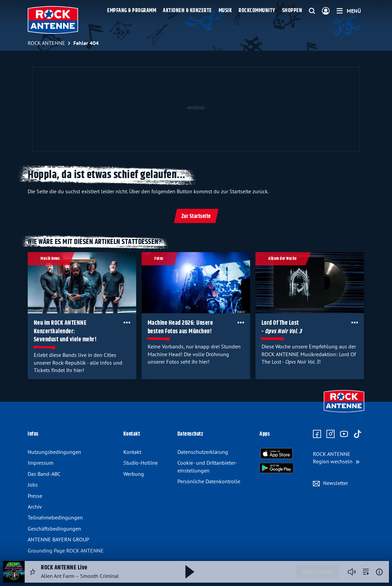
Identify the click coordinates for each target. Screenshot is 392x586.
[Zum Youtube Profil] (344, 434)
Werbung (134, 474)
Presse (35, 496)
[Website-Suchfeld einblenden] (312, 11)
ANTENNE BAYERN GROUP (58, 539)
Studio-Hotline (141, 463)
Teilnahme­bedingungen (55, 517)
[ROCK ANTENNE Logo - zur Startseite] (53, 20)
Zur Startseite (196, 216)
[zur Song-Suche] (366, 572)
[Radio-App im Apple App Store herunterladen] (276, 454)
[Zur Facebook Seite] (317, 434)
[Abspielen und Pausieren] (190, 572)
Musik (225, 11)
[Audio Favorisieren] (33, 572)
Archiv (35, 507)
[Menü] (349, 11)
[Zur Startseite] (344, 413)
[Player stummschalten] (352, 572)
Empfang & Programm (132, 11)
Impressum (41, 463)
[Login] (326, 11)
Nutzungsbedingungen (54, 452)
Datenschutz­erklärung (203, 452)
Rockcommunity (257, 11)
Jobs (33, 485)
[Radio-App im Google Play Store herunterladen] (276, 468)
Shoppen (292, 11)
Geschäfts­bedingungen (54, 529)
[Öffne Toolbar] (127, 322)
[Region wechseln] (336, 458)
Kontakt (132, 452)
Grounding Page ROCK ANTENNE (66, 551)
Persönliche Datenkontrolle (209, 481)
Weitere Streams (317, 572)
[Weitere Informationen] (379, 572)
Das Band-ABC (44, 474)
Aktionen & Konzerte (187, 11)
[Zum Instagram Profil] (330, 434)
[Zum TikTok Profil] (358, 434)
